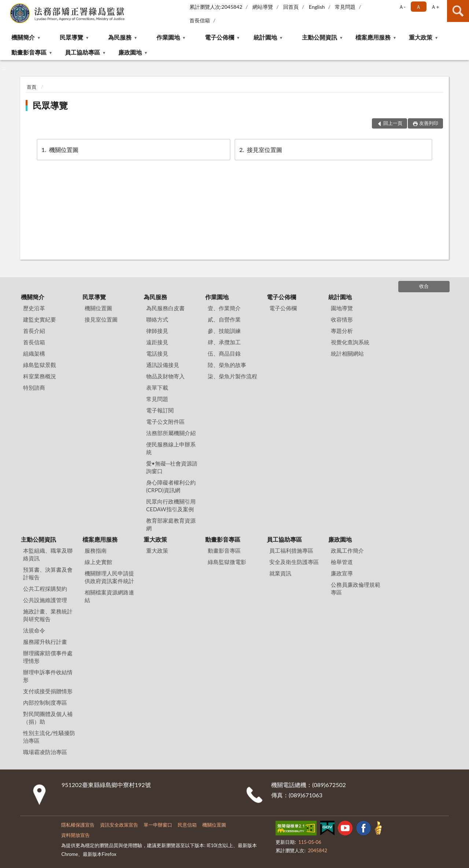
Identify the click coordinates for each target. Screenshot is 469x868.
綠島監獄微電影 (227, 562)
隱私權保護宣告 (78, 825)
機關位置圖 (59, 150)
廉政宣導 (342, 573)
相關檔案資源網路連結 (109, 596)
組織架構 (34, 353)
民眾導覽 (71, 37)
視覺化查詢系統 (350, 342)
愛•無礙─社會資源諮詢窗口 (172, 467)
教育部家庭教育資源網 (171, 524)
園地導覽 (342, 308)
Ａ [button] (418, 7)
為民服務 (120, 37)
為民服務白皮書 (165, 308)
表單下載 (157, 387)
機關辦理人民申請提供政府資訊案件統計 (109, 577)
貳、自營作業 (224, 319)
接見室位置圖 (260, 150)
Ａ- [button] (402, 7)
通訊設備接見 (163, 365)
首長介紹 (34, 331)
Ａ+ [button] (435, 7)
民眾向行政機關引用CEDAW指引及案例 (171, 505)
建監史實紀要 (40, 319)
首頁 (32, 87)
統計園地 (265, 37)
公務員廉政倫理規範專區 (356, 588)
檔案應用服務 (373, 37)
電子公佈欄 (219, 37)
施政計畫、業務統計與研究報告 (48, 615)
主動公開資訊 (320, 37)
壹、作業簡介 (224, 308)
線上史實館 (98, 562)
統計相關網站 (347, 353)
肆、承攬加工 (224, 342)
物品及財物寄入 (165, 376)
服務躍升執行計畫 (45, 642)
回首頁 (291, 7)
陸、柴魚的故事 (227, 365)
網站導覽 (263, 7)
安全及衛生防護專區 (294, 562)
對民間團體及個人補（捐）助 (48, 718)
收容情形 (342, 319)
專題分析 (342, 331)
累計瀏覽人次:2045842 (216, 7)
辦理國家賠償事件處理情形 (48, 657)
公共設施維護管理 (45, 600)
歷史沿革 (34, 308)
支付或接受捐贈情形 (48, 691)
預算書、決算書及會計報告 (48, 573)
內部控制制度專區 (45, 702)
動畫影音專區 (29, 52)
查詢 (458, 11)
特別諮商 (34, 387)
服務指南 (96, 550)
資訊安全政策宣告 (119, 825)
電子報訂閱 (160, 410)
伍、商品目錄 (224, 353)
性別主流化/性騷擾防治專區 (49, 737)
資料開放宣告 (75, 835)
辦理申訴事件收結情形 (48, 676)
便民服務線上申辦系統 (171, 448)
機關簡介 (23, 37)
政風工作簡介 (347, 550)
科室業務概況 (40, 376)
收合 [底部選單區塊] (424, 286)
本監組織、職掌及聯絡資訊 (48, 554)
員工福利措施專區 (291, 550)
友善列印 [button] (429, 123)
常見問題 (345, 7)
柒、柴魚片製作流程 (232, 376)
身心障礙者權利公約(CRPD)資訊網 (171, 486)
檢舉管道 (342, 562)
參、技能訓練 (224, 331)
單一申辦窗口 (158, 825)
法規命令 (34, 630)
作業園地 (168, 37)
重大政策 (421, 37)
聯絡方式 (157, 319)
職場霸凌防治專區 (45, 752)
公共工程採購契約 (45, 589)
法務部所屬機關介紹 (171, 433)
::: (6, 5)
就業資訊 (280, 573)
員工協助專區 (82, 52)
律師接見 (157, 331)
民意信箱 (187, 825)
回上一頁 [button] (393, 123)
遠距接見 (157, 342)
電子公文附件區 (165, 422)
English (317, 7)
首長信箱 (200, 20)
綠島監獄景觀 (40, 365)
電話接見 (157, 353)
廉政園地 (130, 52)
